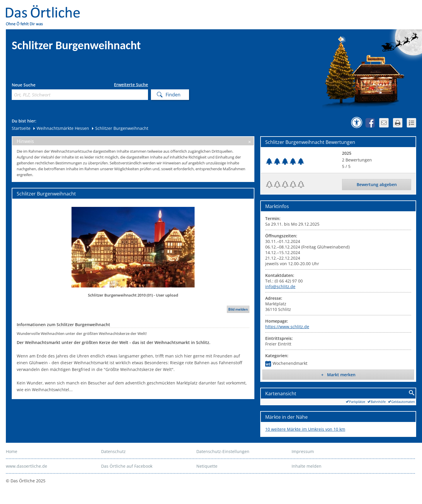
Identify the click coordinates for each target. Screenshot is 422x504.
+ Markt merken (338, 375)
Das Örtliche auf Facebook (127, 466)
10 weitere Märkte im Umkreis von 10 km (305, 429)
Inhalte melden (307, 466)
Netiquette (207, 466)
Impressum (303, 451)
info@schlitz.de (280, 286)
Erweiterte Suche (131, 85)
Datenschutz (113, 451)
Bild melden (238, 309)
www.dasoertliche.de (27, 466)
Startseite (21, 128)
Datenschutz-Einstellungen (223, 451)
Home (12, 451)
